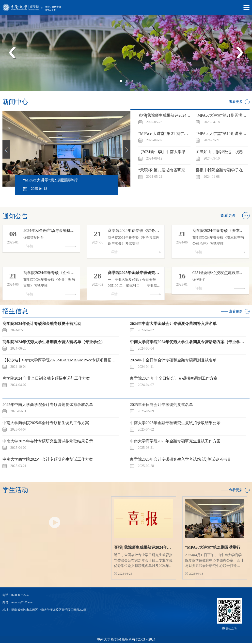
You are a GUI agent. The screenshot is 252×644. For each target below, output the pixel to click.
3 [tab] (134, 82)
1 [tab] (123, 82)
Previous (13, 53)
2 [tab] (128, 82)
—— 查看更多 (232, 102)
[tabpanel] (126, 53)
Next (239, 53)
